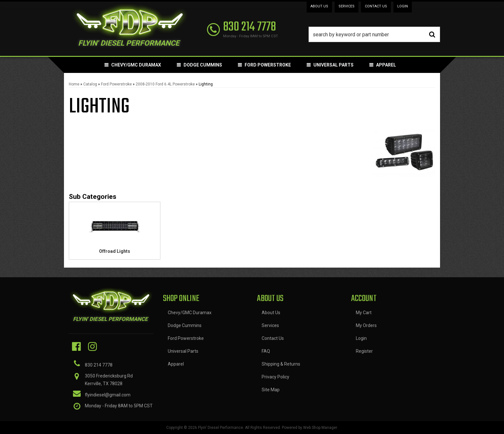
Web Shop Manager (320, 428)
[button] (374, 34)
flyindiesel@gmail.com (108, 395)
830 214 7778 (99, 365)
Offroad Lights (115, 251)
